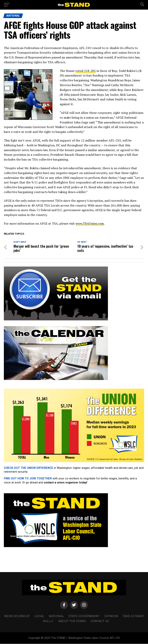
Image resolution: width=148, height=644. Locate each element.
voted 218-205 (86, 71)
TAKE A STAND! (133, 616)
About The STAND (72, 621)
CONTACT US (100, 621)
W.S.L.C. (48, 621)
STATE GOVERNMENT (84, 616)
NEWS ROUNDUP (17, 616)
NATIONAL (56, 616)
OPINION (111, 616)
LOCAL (39, 616)
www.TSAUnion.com (90, 223)
